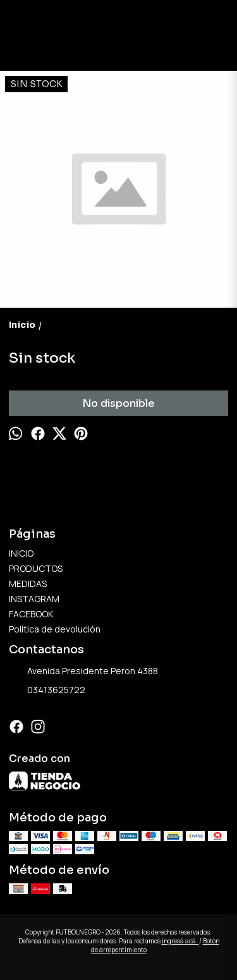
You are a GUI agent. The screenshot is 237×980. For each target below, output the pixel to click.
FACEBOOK (31, 614)
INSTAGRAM (34, 599)
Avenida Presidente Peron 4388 (83, 672)
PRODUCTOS (36, 568)
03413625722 (47, 691)
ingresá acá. (180, 941)
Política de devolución (55, 629)
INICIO (21, 553)
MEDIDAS (28, 584)
